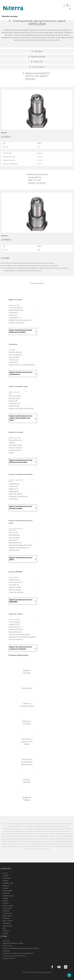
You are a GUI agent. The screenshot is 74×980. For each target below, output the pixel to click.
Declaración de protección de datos (13, 944)
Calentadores (6, 878)
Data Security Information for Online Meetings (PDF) (18, 954)
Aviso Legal (6, 941)
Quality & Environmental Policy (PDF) (14, 956)
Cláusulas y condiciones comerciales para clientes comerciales (21, 949)
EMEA (69, 6)
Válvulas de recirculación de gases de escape (7, 914)
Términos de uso (7, 946)
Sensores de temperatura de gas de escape (8, 896)
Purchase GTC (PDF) (9, 959)
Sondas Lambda (7, 891)
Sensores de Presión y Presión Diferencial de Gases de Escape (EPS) (8, 924)
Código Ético (6, 951)
